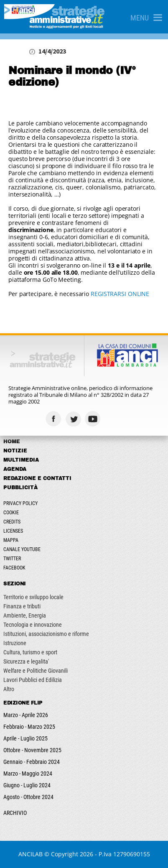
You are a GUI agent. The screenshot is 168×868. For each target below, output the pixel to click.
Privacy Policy (20, 503)
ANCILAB (31, 854)
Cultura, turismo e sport (30, 652)
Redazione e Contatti (37, 478)
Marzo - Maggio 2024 (28, 774)
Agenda (15, 469)
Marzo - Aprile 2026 (26, 715)
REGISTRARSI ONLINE (120, 294)
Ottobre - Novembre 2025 (32, 750)
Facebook (14, 568)
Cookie (11, 513)
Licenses (13, 531)
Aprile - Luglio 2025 (25, 738)
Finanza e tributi (22, 606)
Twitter (12, 559)
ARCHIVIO (15, 813)
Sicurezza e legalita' (26, 661)
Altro (9, 689)
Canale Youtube (22, 549)
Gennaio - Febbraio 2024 (32, 762)
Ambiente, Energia (25, 615)
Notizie (15, 451)
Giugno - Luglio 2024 (27, 785)
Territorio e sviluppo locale (33, 597)
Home (12, 442)
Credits (12, 522)
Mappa (11, 540)
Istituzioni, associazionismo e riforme (46, 634)
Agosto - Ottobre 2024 (28, 797)
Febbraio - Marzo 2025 (29, 727)
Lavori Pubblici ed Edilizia (33, 680)
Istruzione (15, 643)
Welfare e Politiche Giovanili (36, 671)
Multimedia (21, 460)
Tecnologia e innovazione (33, 625)
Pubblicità (20, 488)
